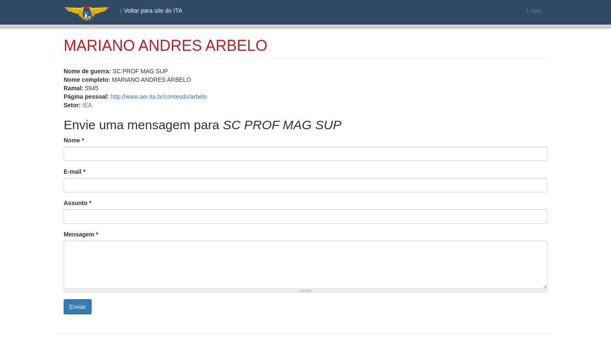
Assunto (77, 203)
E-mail (74, 172)
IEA (87, 105)
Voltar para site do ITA (151, 11)
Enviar (78, 307)
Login (534, 11)
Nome (74, 140)
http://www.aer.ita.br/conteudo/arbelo (158, 97)
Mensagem (81, 234)
